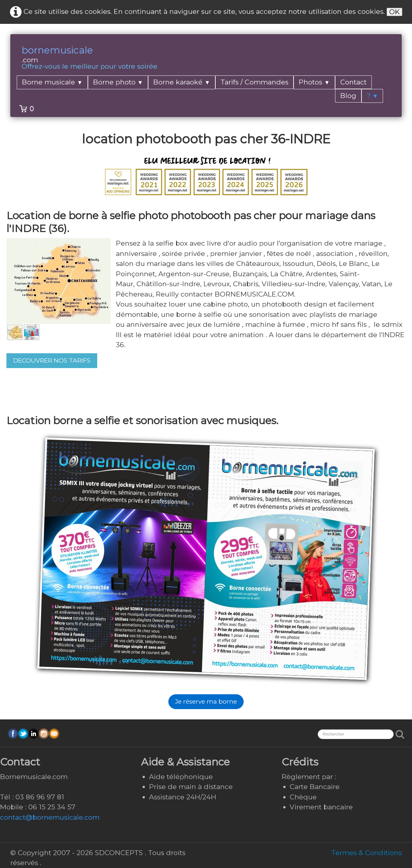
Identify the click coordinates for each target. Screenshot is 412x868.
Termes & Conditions (366, 853)
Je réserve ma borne (206, 702)
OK (394, 12)
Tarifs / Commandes (254, 82)
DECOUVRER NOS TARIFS (52, 361)
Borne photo (118, 82)
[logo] (89, 58)
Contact (353, 82)
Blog (348, 96)
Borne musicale (52, 82)
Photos (314, 82)
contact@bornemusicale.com (50, 817)
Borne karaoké (182, 82)
